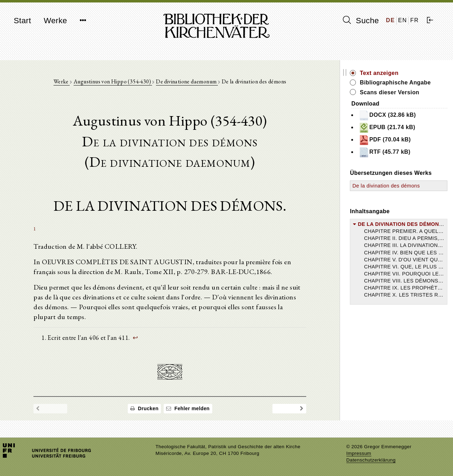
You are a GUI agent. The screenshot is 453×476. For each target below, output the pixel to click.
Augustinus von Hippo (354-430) (113, 81)
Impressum (359, 453)
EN (402, 20)
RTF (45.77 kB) (385, 152)
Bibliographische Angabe (395, 82)
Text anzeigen (379, 73)
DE (391, 20)
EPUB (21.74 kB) (387, 128)
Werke (55, 21)
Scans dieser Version (389, 92)
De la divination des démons (386, 186)
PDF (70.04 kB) (385, 140)
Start (22, 21)
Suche (361, 20)
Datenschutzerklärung (371, 460)
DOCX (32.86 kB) (387, 115)
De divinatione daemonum (187, 81)
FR (414, 20)
